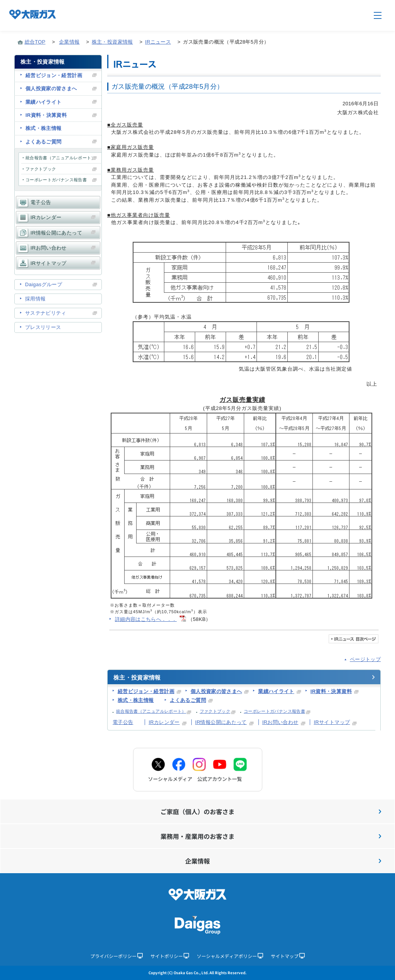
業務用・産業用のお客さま (271, 836)
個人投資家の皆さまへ (216, 691)
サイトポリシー (170, 956)
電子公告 (123, 722)
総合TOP (35, 42)
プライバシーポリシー (116, 956)
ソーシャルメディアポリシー (230, 956)
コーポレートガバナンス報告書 (274, 711)
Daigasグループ (44, 284)
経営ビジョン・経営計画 (146, 691)
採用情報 (35, 299)
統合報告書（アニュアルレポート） (151, 711)
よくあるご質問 (188, 700)
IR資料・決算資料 (331, 691)
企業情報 (69, 42)
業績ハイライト (276, 691)
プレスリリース (43, 327)
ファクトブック (215, 711)
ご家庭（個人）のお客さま (271, 811)
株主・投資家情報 (112, 42)
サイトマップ (288, 956)
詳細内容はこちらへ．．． (146, 619)
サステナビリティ (46, 313)
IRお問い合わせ (280, 722)
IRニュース (158, 42)
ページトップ (365, 659)
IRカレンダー (164, 722)
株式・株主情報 (136, 700)
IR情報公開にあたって (221, 722)
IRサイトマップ (332, 722)
